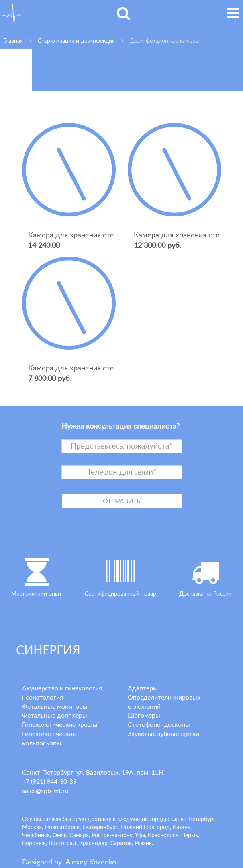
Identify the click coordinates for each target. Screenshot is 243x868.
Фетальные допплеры (55, 716)
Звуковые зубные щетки (163, 734)
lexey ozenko (91, 862)
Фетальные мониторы (55, 707)
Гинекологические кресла (60, 725)
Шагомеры (144, 716)
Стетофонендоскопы (159, 725)
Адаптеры (143, 688)
